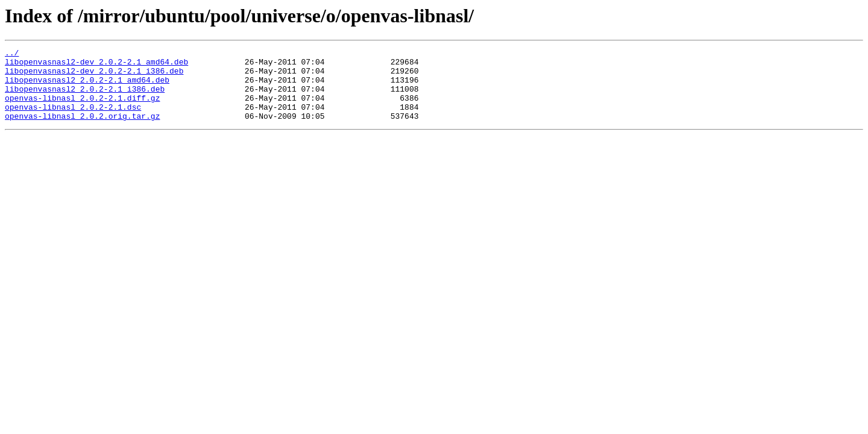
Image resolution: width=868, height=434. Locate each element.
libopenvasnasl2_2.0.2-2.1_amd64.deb (87, 87)
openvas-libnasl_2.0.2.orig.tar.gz (82, 130)
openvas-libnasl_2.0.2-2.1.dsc (73, 119)
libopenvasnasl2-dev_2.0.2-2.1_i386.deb (94, 76)
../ (12, 54)
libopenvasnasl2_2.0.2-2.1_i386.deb (85, 98)
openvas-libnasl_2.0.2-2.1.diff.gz (82, 108)
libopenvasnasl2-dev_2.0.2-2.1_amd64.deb (96, 65)
